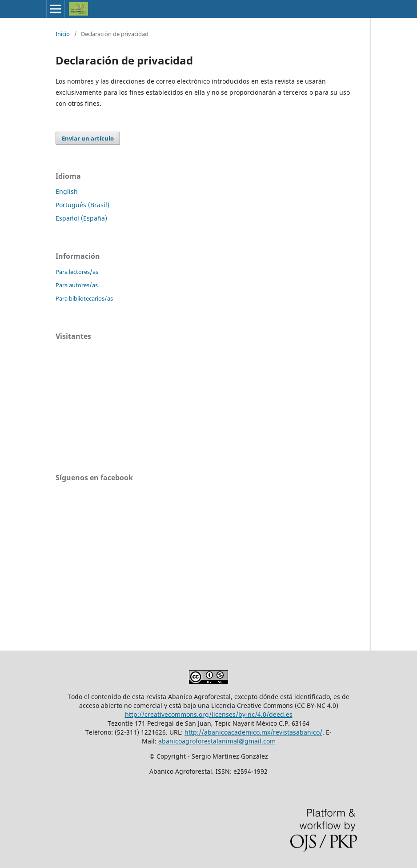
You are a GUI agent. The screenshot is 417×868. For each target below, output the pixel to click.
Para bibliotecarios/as (84, 298)
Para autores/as (77, 285)
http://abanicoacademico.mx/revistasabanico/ (253, 732)
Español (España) (81, 218)
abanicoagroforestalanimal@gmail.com (217, 741)
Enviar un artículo (88, 138)
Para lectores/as (77, 272)
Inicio (63, 34)
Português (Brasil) (82, 205)
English (67, 191)
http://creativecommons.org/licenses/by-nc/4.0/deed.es (209, 714)
